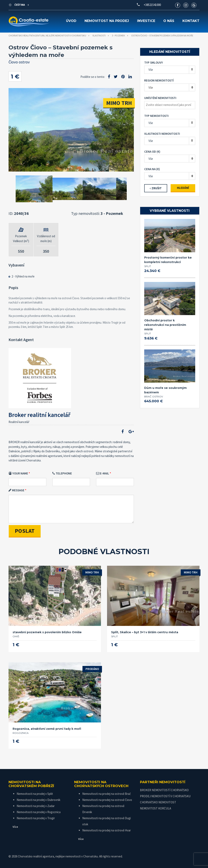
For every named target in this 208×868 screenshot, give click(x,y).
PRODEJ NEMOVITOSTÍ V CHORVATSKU (165, 796)
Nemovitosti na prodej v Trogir (36, 818)
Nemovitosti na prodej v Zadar (36, 806)
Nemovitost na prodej (107, 21)
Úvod (71, 21)
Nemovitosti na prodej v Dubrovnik (38, 800)
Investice (146, 21)
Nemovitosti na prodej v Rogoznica (39, 812)
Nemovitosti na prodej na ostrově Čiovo (107, 800)
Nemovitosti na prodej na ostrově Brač (107, 794)
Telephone (62, 473)
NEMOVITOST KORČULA (155, 808)
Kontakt (191, 21)
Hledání (183, 188)
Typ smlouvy (154, 63)
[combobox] (170, 87)
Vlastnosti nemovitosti (162, 134)
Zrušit (157, 188)
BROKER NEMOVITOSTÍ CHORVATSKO (164, 790)
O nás (169, 21)
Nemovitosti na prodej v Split (35, 794)
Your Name (18, 473)
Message (16, 490)
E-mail (103, 473)
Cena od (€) (152, 152)
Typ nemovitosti (156, 116)
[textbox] (171, 105)
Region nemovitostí (159, 80)
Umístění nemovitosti (160, 98)
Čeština (17, 5)
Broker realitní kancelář (39, 415)
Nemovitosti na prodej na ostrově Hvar (107, 830)
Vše (151, 70)
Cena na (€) (152, 169)
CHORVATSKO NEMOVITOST (158, 802)
